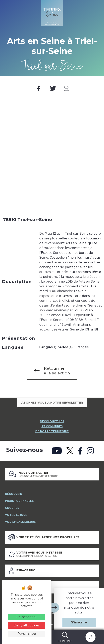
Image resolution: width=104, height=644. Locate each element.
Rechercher (65, 637)
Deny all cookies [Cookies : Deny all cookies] (27, 625)
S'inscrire (79, 622)
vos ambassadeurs (20, 520)
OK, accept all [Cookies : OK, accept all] (27, 617)
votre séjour (16, 514)
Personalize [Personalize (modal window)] (27, 634)
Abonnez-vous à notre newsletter (52, 403)
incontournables (19, 500)
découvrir (14, 493)
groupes (12, 507)
